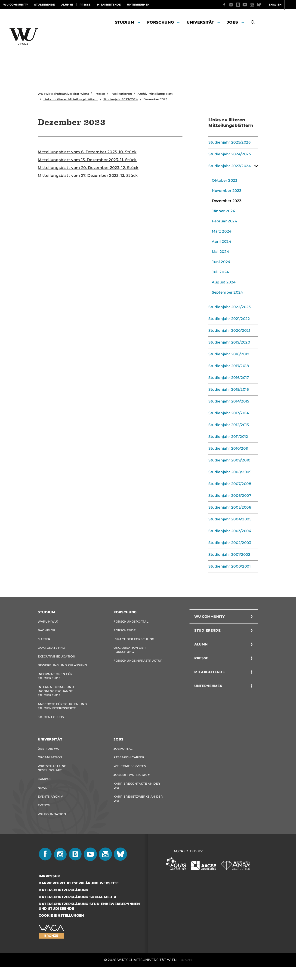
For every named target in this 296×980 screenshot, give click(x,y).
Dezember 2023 (225, 201)
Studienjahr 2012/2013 (227, 425)
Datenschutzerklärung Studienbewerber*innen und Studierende (89, 919)
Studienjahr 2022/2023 (228, 307)
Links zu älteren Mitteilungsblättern (71, 99)
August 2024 (223, 282)
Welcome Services (130, 775)
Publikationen (121, 94)
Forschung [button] (160, 22)
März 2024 (221, 231)
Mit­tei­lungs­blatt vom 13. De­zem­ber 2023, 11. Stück (87, 160)
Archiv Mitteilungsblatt (155, 94)
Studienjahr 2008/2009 (228, 472)
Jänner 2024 (222, 211)
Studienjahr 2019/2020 (228, 342)
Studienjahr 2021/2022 (228, 319)
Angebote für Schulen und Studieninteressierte (62, 712)
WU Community (15, 5)
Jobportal (123, 756)
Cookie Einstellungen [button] (61, 928)
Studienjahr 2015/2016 (227, 390)
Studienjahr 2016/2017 (227, 378)
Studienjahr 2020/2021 (228, 331)
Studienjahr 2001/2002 (228, 555)
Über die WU (49, 756)
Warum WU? (48, 622)
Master (44, 641)
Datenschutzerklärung (63, 903)
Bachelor (46, 631)
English (257, 5)
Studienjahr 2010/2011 (227, 449)
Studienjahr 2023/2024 (121, 99)
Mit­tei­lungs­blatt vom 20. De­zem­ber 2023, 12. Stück (88, 168)
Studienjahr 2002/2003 (228, 543)
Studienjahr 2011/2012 (227, 437)
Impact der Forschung (134, 641)
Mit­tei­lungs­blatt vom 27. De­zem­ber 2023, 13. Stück (88, 176)
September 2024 (226, 292)
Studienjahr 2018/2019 (228, 354)
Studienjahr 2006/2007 (228, 496)
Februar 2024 (224, 221)
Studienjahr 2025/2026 (228, 142)
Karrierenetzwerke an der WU (138, 809)
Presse (85, 5)
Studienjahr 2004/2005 (228, 519)
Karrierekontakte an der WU (137, 796)
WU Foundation (52, 826)
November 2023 (226, 191)
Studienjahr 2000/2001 (228, 566)
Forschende (125, 631)
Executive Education (56, 659)
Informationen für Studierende (55, 680)
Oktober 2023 (224, 181)
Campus (45, 788)
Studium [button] (125, 22)
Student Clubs (51, 723)
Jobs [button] (232, 22)
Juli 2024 (220, 272)
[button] (253, 23)
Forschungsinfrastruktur (138, 664)
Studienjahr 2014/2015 (227, 401)
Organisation (50, 765)
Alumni (67, 5)
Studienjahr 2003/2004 (228, 531)
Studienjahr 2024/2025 (228, 154)
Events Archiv (50, 807)
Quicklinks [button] (281, 5)
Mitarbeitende (109, 5)
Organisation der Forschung (129, 652)
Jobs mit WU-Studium (132, 784)
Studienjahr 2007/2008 (228, 484)
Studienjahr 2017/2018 (227, 366)
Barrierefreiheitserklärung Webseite (79, 896)
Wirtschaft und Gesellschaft (52, 777)
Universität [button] (200, 22)
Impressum (50, 889)
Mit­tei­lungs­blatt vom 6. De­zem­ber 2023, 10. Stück (87, 152)
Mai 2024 (220, 252)
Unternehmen (138, 5)
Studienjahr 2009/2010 (228, 460)
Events (44, 817)
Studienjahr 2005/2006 (228, 507)
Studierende (45, 5)
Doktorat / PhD (51, 650)
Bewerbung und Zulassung (62, 669)
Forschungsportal (131, 622)
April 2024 (221, 242)
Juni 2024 (220, 262)
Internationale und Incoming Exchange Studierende (56, 696)
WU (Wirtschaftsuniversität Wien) (63, 94)
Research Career (129, 765)
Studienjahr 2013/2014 (227, 413)
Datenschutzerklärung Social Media (77, 910)
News (42, 798)
